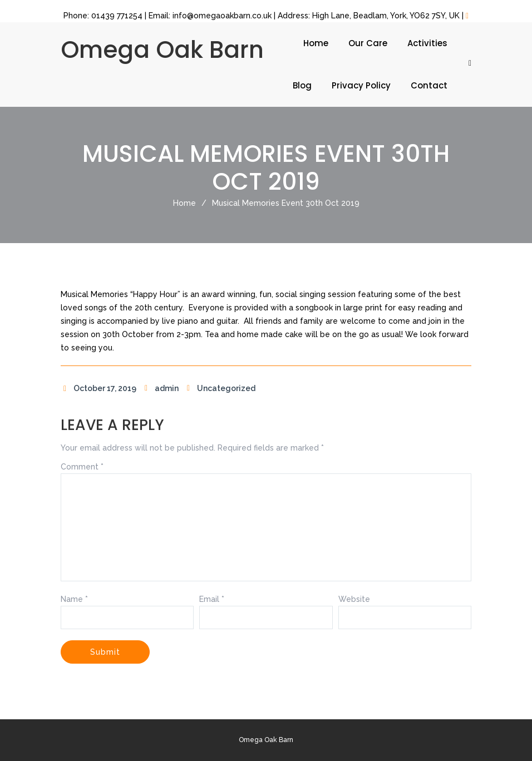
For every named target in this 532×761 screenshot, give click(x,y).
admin (160, 388)
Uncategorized (220, 388)
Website (354, 599)
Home (316, 43)
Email (212, 599)
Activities (427, 43)
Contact (429, 85)
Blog (302, 85)
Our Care (368, 43)
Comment (82, 467)
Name (74, 599)
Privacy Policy (361, 85)
